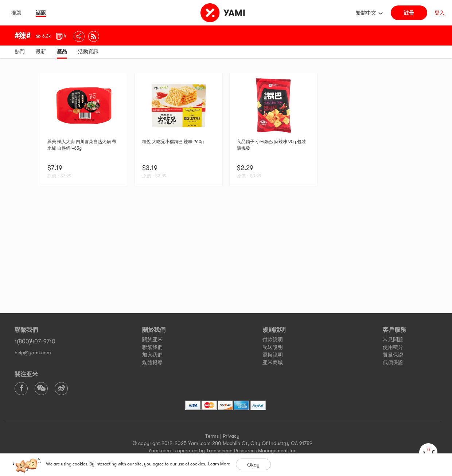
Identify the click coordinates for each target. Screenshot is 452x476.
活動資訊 (88, 51)
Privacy (231, 436)
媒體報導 (152, 362)
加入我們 (152, 355)
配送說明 (273, 347)
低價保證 (393, 362)
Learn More (219, 464)
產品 (62, 51)
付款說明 (273, 339)
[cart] (428, 452)
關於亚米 (152, 339)
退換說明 (273, 355)
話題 (41, 13)
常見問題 (393, 339)
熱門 (20, 51)
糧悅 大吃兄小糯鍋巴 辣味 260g (173, 142)
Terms (212, 436)
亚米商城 (273, 362)
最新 (41, 51)
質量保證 (393, 355)
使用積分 (393, 347)
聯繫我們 (152, 347)
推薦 (16, 13)
